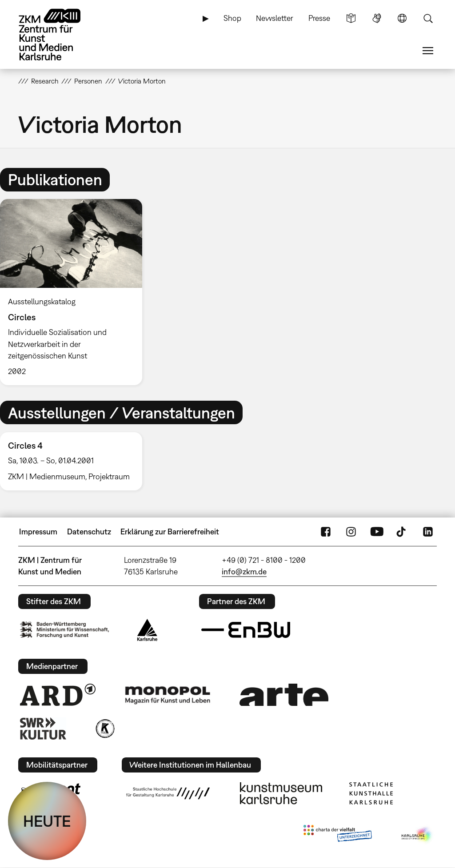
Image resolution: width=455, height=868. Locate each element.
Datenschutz (89, 532)
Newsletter (275, 18)
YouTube (377, 532)
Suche (428, 18)
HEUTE (47, 821)
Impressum (38, 532)
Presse (319, 18)
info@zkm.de (244, 571)
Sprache (402, 18)
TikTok (402, 532)
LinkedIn (428, 532)
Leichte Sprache (351, 18)
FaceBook (326, 532)
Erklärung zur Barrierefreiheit (170, 532)
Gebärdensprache (377, 18)
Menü (428, 51)
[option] (75, 292)
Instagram (351, 532)
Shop (232, 18)
